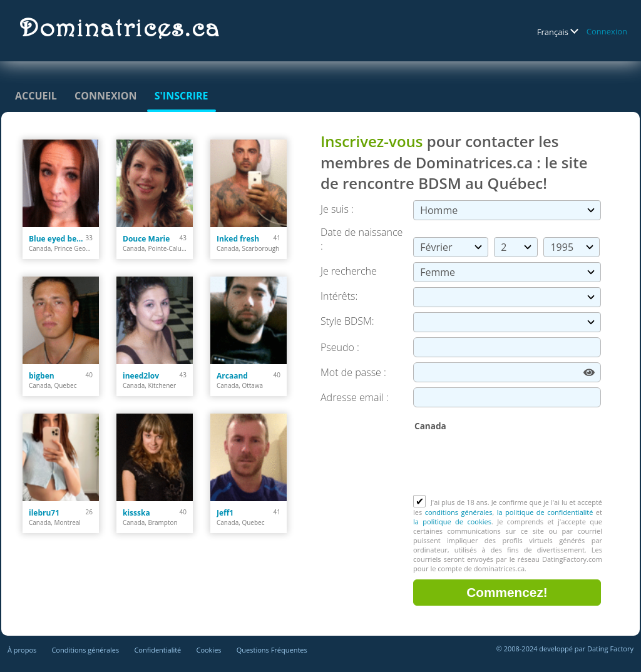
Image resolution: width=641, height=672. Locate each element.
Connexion (607, 31)
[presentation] (508, 464)
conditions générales (459, 512)
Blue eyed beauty (57, 239)
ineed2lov (141, 376)
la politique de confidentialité (545, 512)
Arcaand (232, 376)
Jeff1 (225, 513)
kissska (136, 513)
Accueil (36, 96)
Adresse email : (355, 397)
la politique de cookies (452, 522)
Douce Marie (146, 239)
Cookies (208, 650)
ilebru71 (44, 513)
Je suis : (337, 209)
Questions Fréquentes (272, 650)
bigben (42, 376)
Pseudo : (340, 347)
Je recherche (349, 271)
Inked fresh (238, 239)
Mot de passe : (353, 372)
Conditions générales (85, 650)
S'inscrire (182, 96)
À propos (22, 650)
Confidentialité (157, 650)
